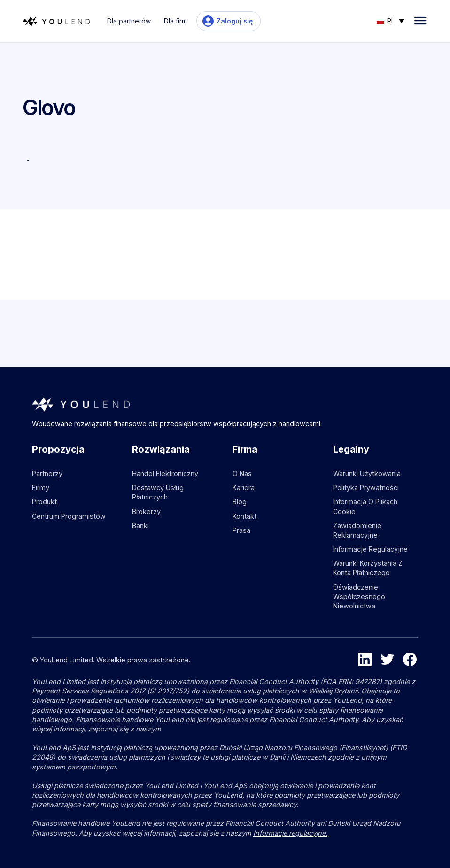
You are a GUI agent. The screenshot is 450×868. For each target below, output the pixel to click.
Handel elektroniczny (165, 473)
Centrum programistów (69, 516)
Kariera (244, 488)
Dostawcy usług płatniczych (158, 492)
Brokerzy (146, 511)
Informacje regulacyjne (370, 549)
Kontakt (244, 516)
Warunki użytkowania (367, 473)
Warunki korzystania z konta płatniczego (368, 568)
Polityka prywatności (366, 488)
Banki (140, 526)
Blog (240, 502)
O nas (242, 473)
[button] (390, 20)
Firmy (41, 488)
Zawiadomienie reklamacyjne (357, 530)
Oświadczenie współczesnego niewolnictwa (359, 596)
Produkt (44, 502)
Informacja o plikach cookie (365, 506)
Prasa (241, 530)
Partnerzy (47, 473)
